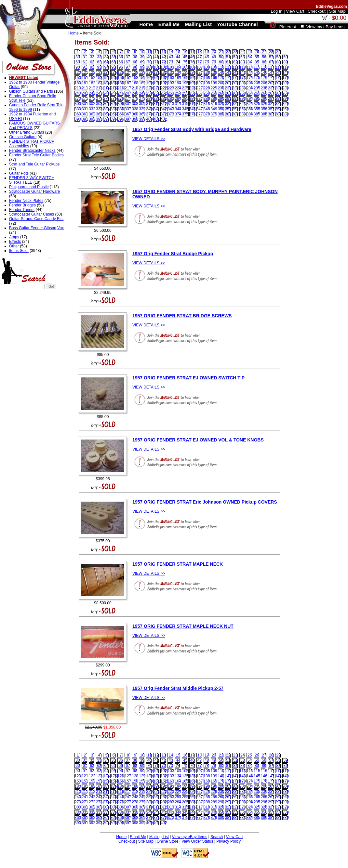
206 (264, 83)
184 (106, 83)
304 (106, 104)
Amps (14, 237)
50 (221, 57)
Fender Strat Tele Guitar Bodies (36, 155)
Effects (15, 242)
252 (164, 93)
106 (193, 67)
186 (121, 83)
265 (257, 93)
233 (243, 88)
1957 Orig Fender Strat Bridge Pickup (173, 254)
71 (157, 62)
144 (250, 72)
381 (228, 114)
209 (286, 83)
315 (185, 104)
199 (214, 83)
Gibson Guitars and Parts (31, 91)
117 (271, 67)
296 (264, 99)
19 (207, 52)
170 (221, 78)
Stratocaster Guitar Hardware (34, 191)
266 (264, 93)
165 (185, 78)
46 (192, 57)
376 (193, 114)
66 (121, 62)
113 (243, 67)
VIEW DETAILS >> (149, 139)
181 (85, 83)
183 (99, 83)
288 (207, 99)
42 (164, 57)
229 (214, 88)
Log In (276, 11)
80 (221, 62)
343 (171, 109)
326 (264, 104)
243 (99, 93)
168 (207, 78)
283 (171, 99)
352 (235, 109)
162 (164, 78)
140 (221, 72)
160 (149, 78)
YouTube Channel (237, 24)
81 (228, 62)
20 (214, 52)
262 (235, 93)
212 (92, 88)
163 (171, 78)
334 (106, 109)
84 (250, 62)
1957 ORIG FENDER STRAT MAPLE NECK (178, 564)
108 (207, 67)
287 (200, 99)
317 (200, 104)
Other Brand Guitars (27, 132)
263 (243, 93)
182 (92, 83)
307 (128, 104)
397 (128, 119)
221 (156, 88)
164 (178, 78)
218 (135, 88)
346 (193, 109)
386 (264, 114)
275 (114, 99)
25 (250, 52)
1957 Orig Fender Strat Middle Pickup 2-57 (178, 688)
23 (235, 52)
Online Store (168, 841)
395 (114, 119)
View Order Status (197, 841)
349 (214, 109)
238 (278, 88)
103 (171, 67)
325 (257, 104)
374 (178, 114)
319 (214, 104)
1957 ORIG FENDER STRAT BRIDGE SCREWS (182, 316)
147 (271, 72)
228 (207, 88)
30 (78, 57)
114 (250, 67)
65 (113, 62)
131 (156, 72)
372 (164, 114)
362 (92, 114)
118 (278, 67)
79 (214, 62)
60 (78, 62)
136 (193, 72)
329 (286, 104)
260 (221, 93)
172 (235, 78)
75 (185, 62)
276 (121, 99)
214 (106, 88)
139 (214, 72)
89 (285, 62)
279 (142, 99)
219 (142, 88)
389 (286, 114)
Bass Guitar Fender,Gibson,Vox (36, 228)
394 (106, 119)
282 (164, 99)
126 (121, 72)
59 (285, 57)
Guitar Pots (19, 173)
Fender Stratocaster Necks (32, 151)
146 (264, 72)
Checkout (127, 841)
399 (142, 119)
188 (135, 83)
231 (228, 88)
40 (149, 57)
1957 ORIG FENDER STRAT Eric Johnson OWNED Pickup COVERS (205, 502)
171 (228, 78)
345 (185, 109)
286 (193, 99)
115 (257, 67)
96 (121, 67)
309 (142, 104)
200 (221, 83)
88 (278, 62)
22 (228, 52)
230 (221, 88)
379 (214, 114)
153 (99, 78)
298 (278, 99)
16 (185, 52)
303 (99, 104)
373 (171, 114)
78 (207, 62)
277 (128, 99)
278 (135, 99)
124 (106, 72)
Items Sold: (19, 251)
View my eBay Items (190, 837)
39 (142, 57)
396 (121, 119)
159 (142, 78)
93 (99, 67)
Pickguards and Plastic (29, 187)
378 (207, 114)
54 (250, 57)
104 (178, 67)
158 (135, 78)
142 (235, 72)
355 (257, 109)
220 (149, 88)
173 (243, 78)
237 (271, 88)
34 (106, 57)
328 (278, 104)
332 (92, 109)
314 (178, 104)
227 (200, 88)
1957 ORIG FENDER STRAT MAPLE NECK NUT (183, 626)
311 (156, 104)
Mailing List (159, 837)
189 (142, 83)
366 (121, 114)
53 (242, 57)
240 (78, 93)
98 (135, 67)
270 (78, 99)
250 (149, 93)
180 (78, 83)
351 (228, 109)
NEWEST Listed (24, 78)
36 (121, 57)
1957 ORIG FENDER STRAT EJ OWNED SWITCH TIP (188, 378)
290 (221, 99)
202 (235, 83)
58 (278, 57)
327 (271, 104)
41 (157, 57)
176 (264, 78)
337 (128, 109)
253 (171, 93)
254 (178, 93)
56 (264, 57)
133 (171, 72)
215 (114, 88)
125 (114, 72)
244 (106, 93)
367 (128, 114)
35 (113, 57)
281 (156, 99)
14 (171, 52)
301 (85, 104)
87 (271, 62)
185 (114, 83)
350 (221, 109)
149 (286, 72)
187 (128, 83)
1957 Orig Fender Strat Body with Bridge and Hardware (192, 129)
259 (214, 93)
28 (271, 52)
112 (235, 67)
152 (92, 78)
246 (121, 93)
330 (78, 109)
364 (106, 114)
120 (78, 72)
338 (135, 109)
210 (78, 88)
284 (178, 99)
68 (135, 62)
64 (106, 62)
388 (278, 114)
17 (192, 52)
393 (99, 119)
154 (106, 78)
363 (99, 114)
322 (235, 104)
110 (221, 67)
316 (193, 104)
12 (157, 52)
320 (221, 104)
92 (92, 67)
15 (178, 52)
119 (286, 67)
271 (85, 99)
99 (142, 67)
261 (228, 93)
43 (171, 57)
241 (85, 93)
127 (128, 72)
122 (92, 72)
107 (200, 67)
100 (149, 67)
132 (164, 72)
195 (185, 83)
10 (142, 52)
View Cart (234, 837)
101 (156, 67)
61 (85, 62)
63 (99, 62)
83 (242, 62)
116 (264, 67)
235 (257, 88)
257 (200, 93)
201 (228, 83)
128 (135, 72)
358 (278, 109)
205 (257, 83)
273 (99, 99)
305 (114, 104)
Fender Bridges (22, 205)
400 (149, 119)
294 (250, 99)
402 (164, 119)
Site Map (146, 841)
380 (221, 114)
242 (92, 93)
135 (185, 72)
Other (14, 246)
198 (207, 83)
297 (271, 99)
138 (207, 72)
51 (228, 57)
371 (156, 114)
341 (156, 109)
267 (271, 93)
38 (135, 57)
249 (142, 93)
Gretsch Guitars (23, 137)
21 (221, 52)
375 (185, 114)
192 (164, 83)
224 (178, 88)
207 (271, 83)
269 (286, 93)
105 (185, 67)
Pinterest (288, 27)
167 (200, 78)
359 (286, 109)
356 (264, 109)
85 (257, 62)
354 (250, 109)
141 (228, 72)
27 (264, 52)
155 (114, 78)
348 (207, 109)
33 (99, 57)
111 (228, 67)
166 (193, 78)
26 (257, 52)
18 (200, 52)
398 (135, 119)
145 (257, 72)
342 (164, 109)
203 (243, 83)
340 (149, 109)
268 (278, 93)
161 (156, 78)
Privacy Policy (228, 841)
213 (99, 88)
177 (271, 78)
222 (164, 88)
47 (200, 57)
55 (257, 57)
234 (250, 88)
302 (92, 104)
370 (149, 114)
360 (78, 114)
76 (192, 62)
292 (235, 99)
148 (278, 72)
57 (271, 57)
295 (257, 99)
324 (250, 104)
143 (243, 72)
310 (149, 104)
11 (149, 52)
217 (128, 88)
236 (264, 88)
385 (257, 114)
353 (243, 109)
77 (200, 62)
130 (149, 72)
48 (207, 57)
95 (113, 67)
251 (156, 93)
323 (243, 104)
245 (114, 93)
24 (242, 52)
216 (121, 88)
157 (128, 78)
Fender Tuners (22, 210)
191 (156, 83)
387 (271, 114)
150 (78, 78)
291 (228, 99)
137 (200, 72)
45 (185, 57)
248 (135, 93)
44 (178, 57)
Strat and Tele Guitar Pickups (34, 164)
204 (250, 83)
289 (214, 99)
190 (149, 83)
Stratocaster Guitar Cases (32, 214)
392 (92, 119)
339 (142, 109)
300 (78, 104)
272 (92, 99)
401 (156, 119)
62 (92, 62)
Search (217, 837)
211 (85, 88)
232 (235, 88)
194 (178, 83)
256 (193, 93)
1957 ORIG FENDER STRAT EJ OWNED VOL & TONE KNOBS (198, 440)
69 (142, 62)
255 (185, 93)
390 (78, 119)
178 (278, 78)
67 (128, 62)
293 (243, 99)
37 (128, 57)
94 (106, 67)
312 (164, 104)
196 (193, 83)
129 (142, 72)
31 (85, 57)
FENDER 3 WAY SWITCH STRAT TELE (32, 180)
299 (286, 99)
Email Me (138, 837)
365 (114, 114)
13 (164, 52)
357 (271, 109)
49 (214, 57)
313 (171, 104)
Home (74, 33)
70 (149, 62)
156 (121, 78)
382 (235, 114)
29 (278, 52)
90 (78, 67)
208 (278, 83)
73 (171, 62)
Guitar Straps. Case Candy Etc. (36, 219)
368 (135, 114)
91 (85, 67)
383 (243, 114)
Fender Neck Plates (26, 201)
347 (200, 109)
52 (235, 57)
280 (149, 99)
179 (286, 78)
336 (121, 109)
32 (92, 57)
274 (106, 99)
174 (250, 78)
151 (85, 78)
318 (207, 104)
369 (142, 114)
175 (257, 78)
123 (99, 72)
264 (250, 93)
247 (128, 93)
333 (99, 109)
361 (85, 114)
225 (185, 88)
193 (171, 83)
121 (85, 72)
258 (207, 93)
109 (214, 67)
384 (250, 114)
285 (185, 99)
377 (200, 114)
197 (200, 83)
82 (235, 62)
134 (178, 72)
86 (264, 62)
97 (128, 67)
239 (286, 88)
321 (228, 104)
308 (135, 104)
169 (214, 78)
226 (193, 88)
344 (178, 109)
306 (121, 104)
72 (164, 62)
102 (164, 67)
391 (85, 119)
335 (114, 109)
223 (171, 88)
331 (85, 109)
